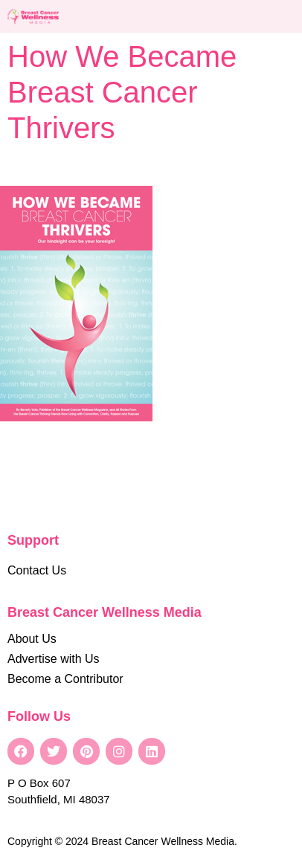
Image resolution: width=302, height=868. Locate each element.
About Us (32, 639)
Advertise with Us (54, 659)
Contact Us (37, 570)
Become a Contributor (65, 679)
